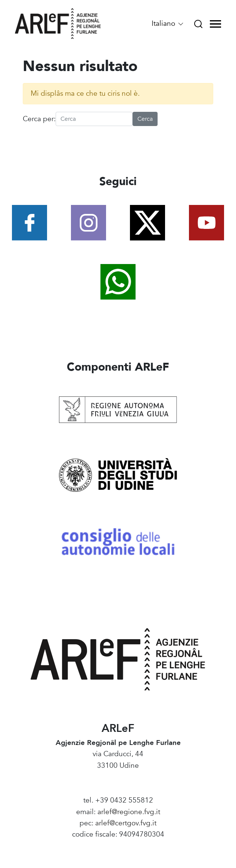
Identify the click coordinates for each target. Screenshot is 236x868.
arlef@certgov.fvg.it (126, 823)
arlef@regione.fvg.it (129, 812)
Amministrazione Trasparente (118, 846)
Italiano (168, 24)
